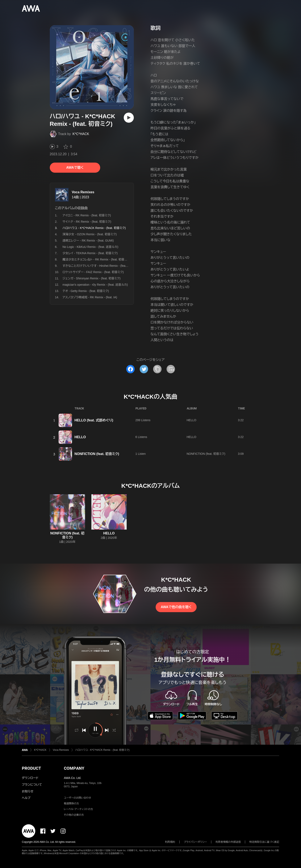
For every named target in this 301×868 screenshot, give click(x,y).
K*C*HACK (81, 134)
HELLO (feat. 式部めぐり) (94, 420)
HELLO (192, 420)
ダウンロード (30, 778)
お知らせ (28, 791)
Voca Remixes (83, 192)
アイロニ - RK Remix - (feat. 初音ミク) (87, 215)
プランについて (32, 785)
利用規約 (170, 842)
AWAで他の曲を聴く (176, 607)
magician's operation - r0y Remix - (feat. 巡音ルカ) (95, 285)
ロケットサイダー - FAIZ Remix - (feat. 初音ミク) (93, 272)
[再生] (129, 118)
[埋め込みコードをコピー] (171, 369)
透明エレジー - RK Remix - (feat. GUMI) (88, 241)
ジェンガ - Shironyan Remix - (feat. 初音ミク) (92, 278)
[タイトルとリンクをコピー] (157, 369)
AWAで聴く (75, 168)
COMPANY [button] (74, 768)
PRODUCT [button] (31, 768)
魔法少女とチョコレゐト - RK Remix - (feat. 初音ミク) (97, 259)
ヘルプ (26, 798)
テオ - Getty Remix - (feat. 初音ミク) (86, 291)
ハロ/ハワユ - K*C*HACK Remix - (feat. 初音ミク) (102, 750)
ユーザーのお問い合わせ (78, 798)
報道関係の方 (71, 804)
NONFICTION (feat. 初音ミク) (97, 454)
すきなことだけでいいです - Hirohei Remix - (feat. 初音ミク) (101, 266)
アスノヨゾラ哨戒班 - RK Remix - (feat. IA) (90, 297)
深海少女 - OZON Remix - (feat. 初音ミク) (90, 234)
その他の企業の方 (74, 815)
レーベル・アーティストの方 (78, 809)
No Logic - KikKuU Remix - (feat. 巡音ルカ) (91, 247)
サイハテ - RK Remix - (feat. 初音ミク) (87, 222)
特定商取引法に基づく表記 (264, 842)
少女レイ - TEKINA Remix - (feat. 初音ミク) (90, 253)
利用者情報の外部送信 (228, 842)
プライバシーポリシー (195, 842)
